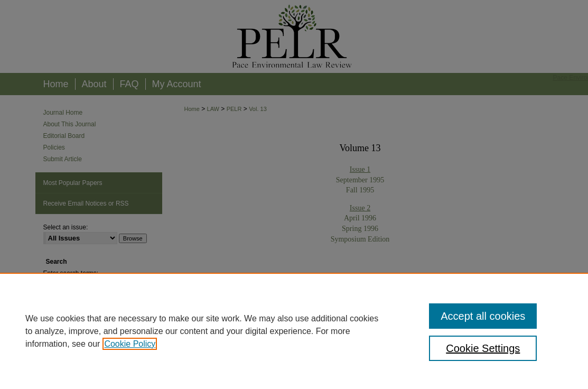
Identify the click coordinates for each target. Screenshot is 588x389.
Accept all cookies (483, 316)
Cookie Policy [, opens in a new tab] (130, 344)
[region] (294, 331)
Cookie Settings (483, 348)
